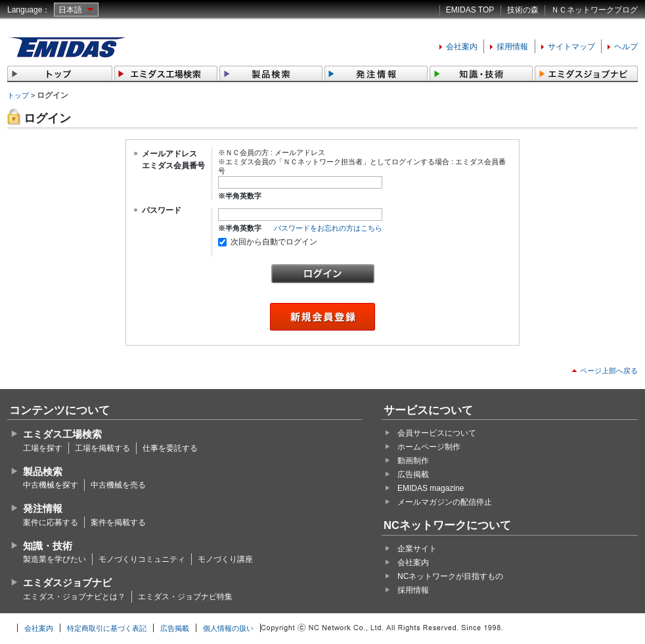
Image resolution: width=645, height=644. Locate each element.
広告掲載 (413, 474)
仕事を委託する (170, 448)
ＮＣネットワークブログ (594, 10)
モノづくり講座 (225, 559)
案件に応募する (51, 522)
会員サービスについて (437, 433)
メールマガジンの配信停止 (445, 502)
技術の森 (523, 10)
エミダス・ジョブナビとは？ (74, 597)
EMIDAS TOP (470, 10)
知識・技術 (48, 546)
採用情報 (512, 47)
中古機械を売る (118, 485)
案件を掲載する (118, 522)
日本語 (70, 10)
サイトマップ (571, 47)
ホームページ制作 (429, 447)
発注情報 (43, 508)
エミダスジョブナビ (67, 583)
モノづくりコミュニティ (142, 559)
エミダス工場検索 (62, 434)
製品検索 (43, 471)
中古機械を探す (51, 485)
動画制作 (413, 461)
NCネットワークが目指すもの (450, 576)
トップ (18, 95)
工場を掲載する (102, 448)
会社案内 (462, 47)
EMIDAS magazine (431, 488)
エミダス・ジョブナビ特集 (185, 597)
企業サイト (417, 549)
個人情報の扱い (228, 628)
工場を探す (43, 448)
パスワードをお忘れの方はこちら (328, 228)
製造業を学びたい (55, 559)
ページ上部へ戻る (609, 371)
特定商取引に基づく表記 (107, 628)
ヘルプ (626, 47)
